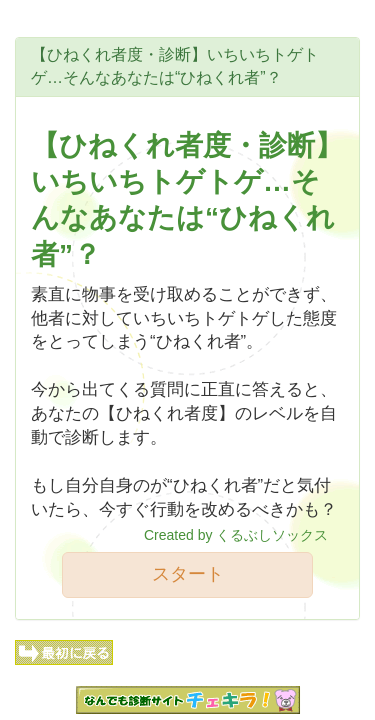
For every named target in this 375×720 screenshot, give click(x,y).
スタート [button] (188, 574)
